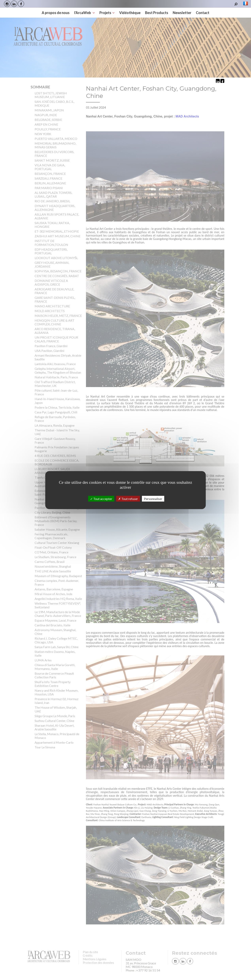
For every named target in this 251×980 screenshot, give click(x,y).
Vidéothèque (130, 13)
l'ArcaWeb (84, 13)
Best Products (157, 13)
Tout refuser (128, 499)
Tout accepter (101, 499)
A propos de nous (56, 13)
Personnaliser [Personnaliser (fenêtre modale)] (153, 499)
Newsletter (182, 13)
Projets (107, 13)
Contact (203, 13)
